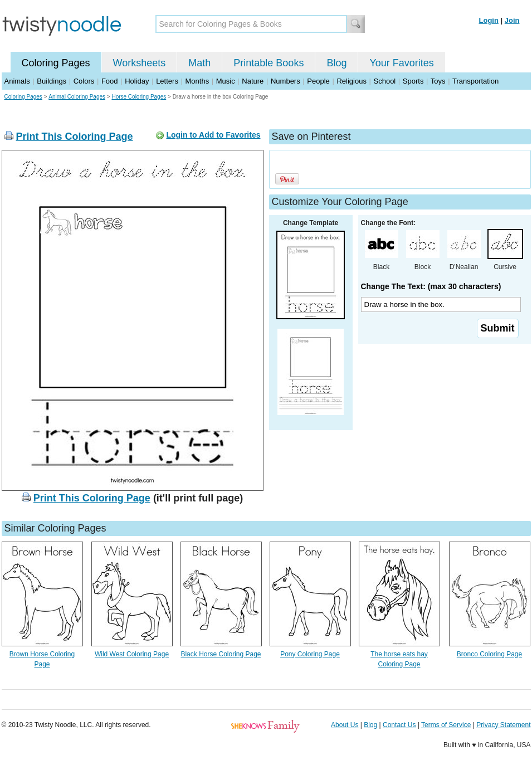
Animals (17, 81)
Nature (253, 81)
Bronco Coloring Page (489, 654)
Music (226, 81)
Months (197, 81)
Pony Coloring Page (310, 654)
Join (512, 20)
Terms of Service (446, 725)
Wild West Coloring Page (132, 654)
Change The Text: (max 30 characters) (431, 286)
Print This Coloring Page (75, 137)
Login (489, 20)
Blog (336, 63)
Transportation (475, 81)
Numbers (285, 81)
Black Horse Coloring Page (221, 654)
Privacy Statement (503, 725)
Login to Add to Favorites (213, 135)
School (385, 81)
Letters (167, 81)
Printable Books (269, 63)
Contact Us (399, 725)
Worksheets (140, 63)
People (318, 81)
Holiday (137, 81)
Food (110, 81)
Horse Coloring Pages (139, 97)
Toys (438, 81)
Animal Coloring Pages (77, 97)
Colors (84, 81)
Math (199, 63)
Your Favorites (401, 63)
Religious (351, 81)
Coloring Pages (56, 63)
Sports (413, 81)
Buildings (52, 81)
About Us (345, 725)
